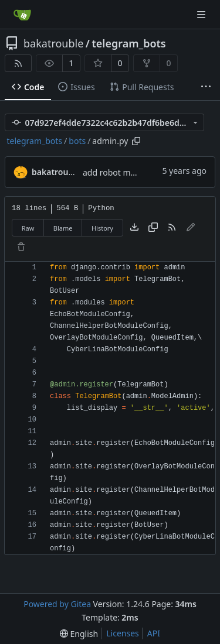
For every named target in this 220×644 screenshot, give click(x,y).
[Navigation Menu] (202, 14)
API (154, 633)
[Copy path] (136, 141)
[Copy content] (153, 228)
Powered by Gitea (57, 604)
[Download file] (134, 228)
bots (77, 141)
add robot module (118, 172)
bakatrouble (53, 43)
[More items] (206, 87)
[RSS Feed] (18, 63)
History (102, 228)
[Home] (22, 15)
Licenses (123, 633)
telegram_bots (129, 43)
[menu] (79, 634)
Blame (63, 228)
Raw (28, 228)
